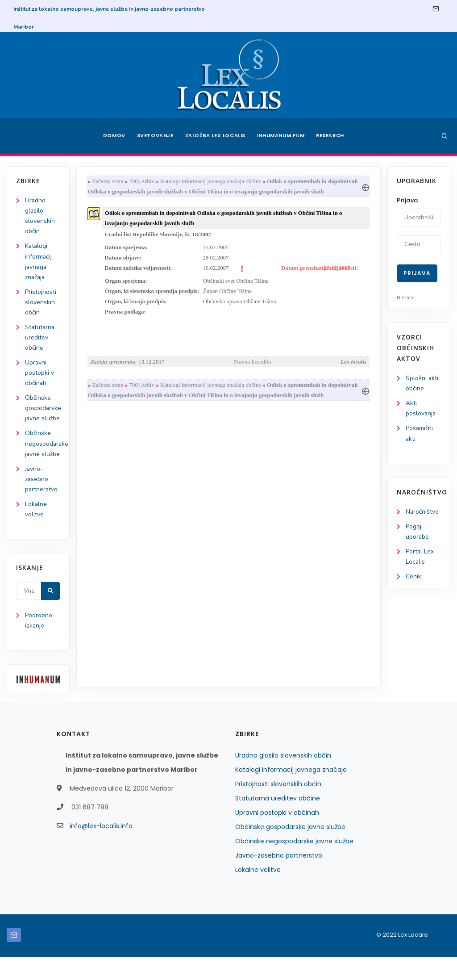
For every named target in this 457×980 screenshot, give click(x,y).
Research (332, 136)
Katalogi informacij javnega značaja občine (212, 181)
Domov (113, 136)
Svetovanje (154, 136)
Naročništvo (422, 512)
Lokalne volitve (258, 892)
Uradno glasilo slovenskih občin (283, 778)
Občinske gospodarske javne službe (290, 850)
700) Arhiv (142, 181)
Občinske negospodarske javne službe (294, 864)
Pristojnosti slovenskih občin (41, 303)
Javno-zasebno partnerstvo (42, 501)
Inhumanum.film (281, 136)
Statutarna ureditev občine (40, 338)
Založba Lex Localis (215, 136)
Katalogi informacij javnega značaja (291, 792)
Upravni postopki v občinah (39, 374)
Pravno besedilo (252, 362)
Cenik (413, 577)
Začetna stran (108, 181)
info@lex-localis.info (101, 849)
